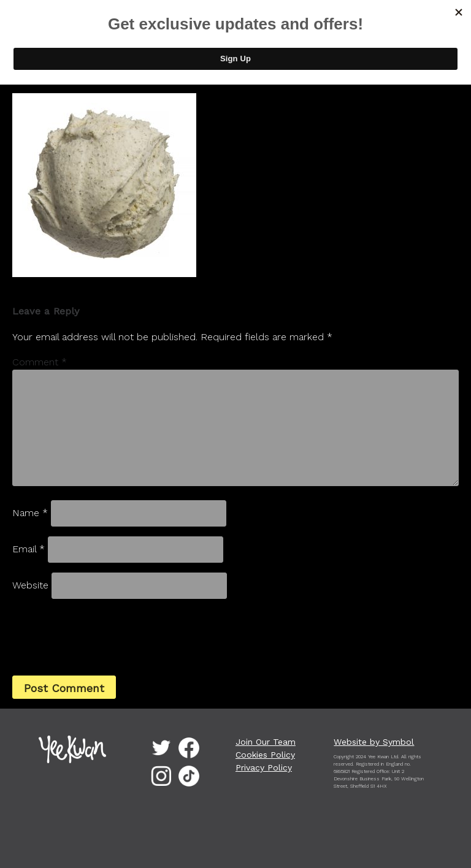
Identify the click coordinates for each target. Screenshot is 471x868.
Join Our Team (266, 742)
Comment (40, 362)
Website (30, 585)
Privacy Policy (264, 767)
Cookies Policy (265, 755)
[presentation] (96, 636)
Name (30, 513)
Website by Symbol (374, 742)
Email (29, 549)
